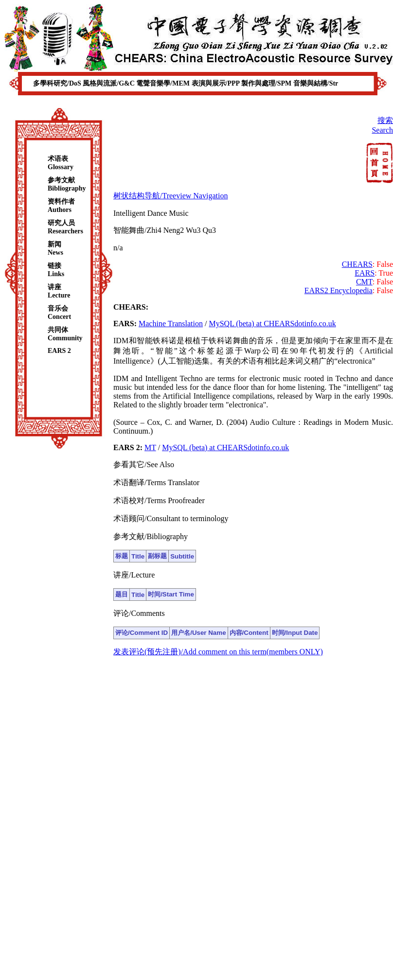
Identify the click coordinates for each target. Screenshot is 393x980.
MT (150, 447)
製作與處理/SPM (267, 83)
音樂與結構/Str (316, 83)
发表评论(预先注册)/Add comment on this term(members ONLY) (218, 652)
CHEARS (357, 264)
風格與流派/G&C (109, 83)
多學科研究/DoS (58, 83)
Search (382, 130)
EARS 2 (59, 351)
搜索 (385, 120)
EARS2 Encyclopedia (339, 290)
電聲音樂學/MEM (164, 83)
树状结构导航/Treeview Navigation (170, 196)
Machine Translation (171, 324)
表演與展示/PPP (216, 83)
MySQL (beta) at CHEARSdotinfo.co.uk (272, 324)
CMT (364, 282)
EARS (365, 273)
